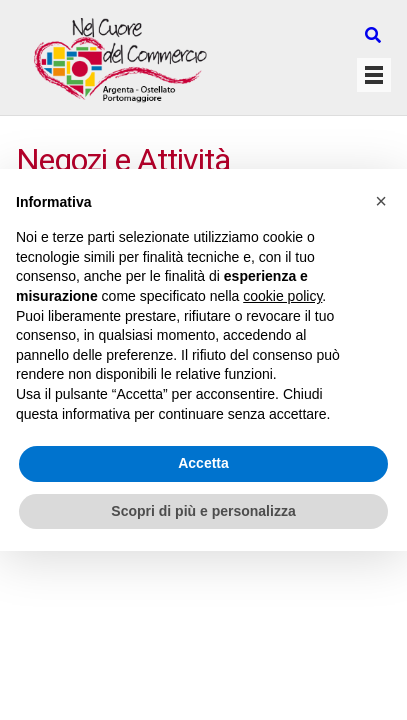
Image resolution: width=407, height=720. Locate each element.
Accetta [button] (203, 463)
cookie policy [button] (282, 296)
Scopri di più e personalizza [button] (203, 511)
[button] (381, 201)
